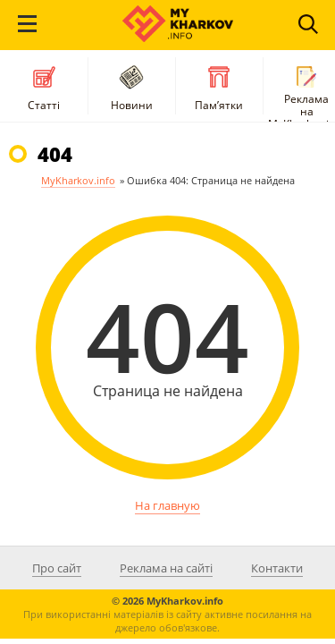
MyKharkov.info (78, 180)
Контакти (277, 568)
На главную (167, 505)
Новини (132, 86)
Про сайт (57, 568)
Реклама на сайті (166, 568)
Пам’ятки (219, 86)
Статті (44, 86)
